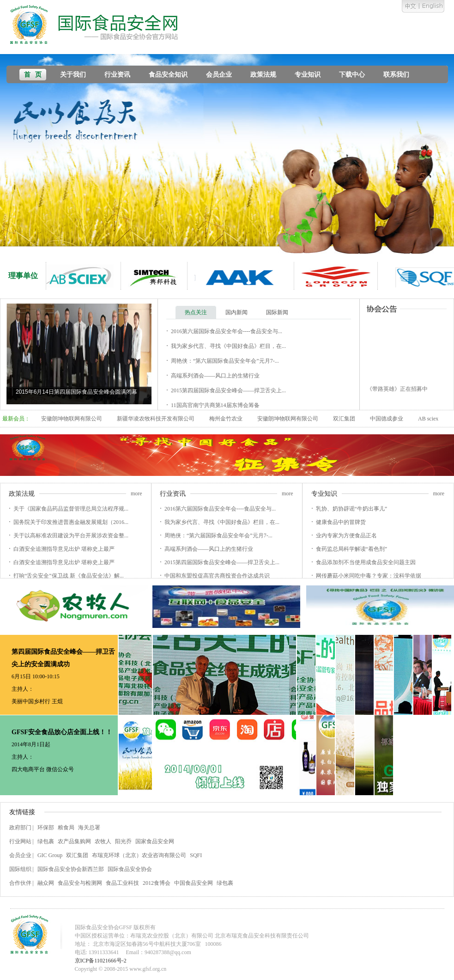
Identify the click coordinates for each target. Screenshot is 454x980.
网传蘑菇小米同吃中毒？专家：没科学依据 (369, 576)
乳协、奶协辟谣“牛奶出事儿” (352, 509)
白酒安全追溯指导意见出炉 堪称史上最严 (64, 549)
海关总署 (89, 828)
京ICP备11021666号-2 (101, 961)
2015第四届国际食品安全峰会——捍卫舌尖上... (228, 390)
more (136, 493)
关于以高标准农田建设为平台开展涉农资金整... (71, 536)
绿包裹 (46, 841)
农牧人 (103, 841)
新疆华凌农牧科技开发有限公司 (156, 419)
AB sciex (428, 419)
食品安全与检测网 (80, 883)
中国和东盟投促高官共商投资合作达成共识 (217, 576)
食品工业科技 (122, 883)
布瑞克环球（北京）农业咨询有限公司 (139, 855)
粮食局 (66, 828)
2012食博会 (157, 883)
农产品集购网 (74, 841)
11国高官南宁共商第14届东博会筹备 (215, 405)
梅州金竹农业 (226, 419)
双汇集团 (344, 419)
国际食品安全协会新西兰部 (71, 869)
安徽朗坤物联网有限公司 (72, 419)
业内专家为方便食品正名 (346, 536)
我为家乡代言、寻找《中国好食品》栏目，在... (228, 346)
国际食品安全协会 (130, 869)
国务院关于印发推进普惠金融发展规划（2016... (71, 522)
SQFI (196, 855)
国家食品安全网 (155, 841)
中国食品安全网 (194, 883)
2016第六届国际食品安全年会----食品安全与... (227, 331)
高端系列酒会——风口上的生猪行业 (215, 376)
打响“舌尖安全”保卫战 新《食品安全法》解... (69, 576)
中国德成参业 (387, 419)
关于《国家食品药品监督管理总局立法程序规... (71, 509)
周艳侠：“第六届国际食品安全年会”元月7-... (225, 361)
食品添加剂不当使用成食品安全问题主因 (366, 562)
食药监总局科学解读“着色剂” (352, 549)
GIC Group (50, 855)
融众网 (46, 883)
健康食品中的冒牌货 (341, 522)
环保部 (46, 828)
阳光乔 (123, 841)
